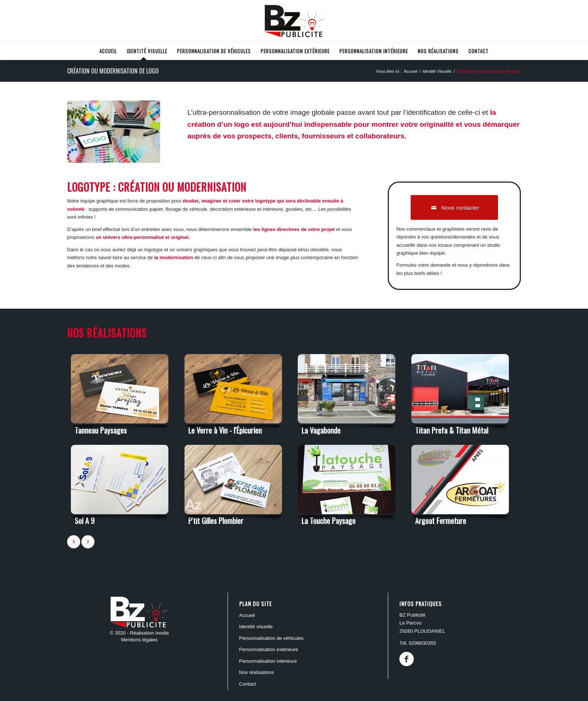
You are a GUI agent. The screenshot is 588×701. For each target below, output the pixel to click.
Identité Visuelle (256, 627)
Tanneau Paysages (101, 430)
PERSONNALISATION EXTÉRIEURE (269, 649)
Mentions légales (139, 640)
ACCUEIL (247, 615)
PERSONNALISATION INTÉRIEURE (268, 661)
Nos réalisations (257, 672)
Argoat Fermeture (441, 521)
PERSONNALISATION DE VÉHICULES (271, 638)
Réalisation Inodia (149, 633)
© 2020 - (120, 633)
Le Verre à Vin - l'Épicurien (225, 430)
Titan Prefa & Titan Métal (452, 430)
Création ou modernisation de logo (113, 71)
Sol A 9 (85, 521)
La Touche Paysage (328, 521)
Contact (248, 684)
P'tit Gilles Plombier (216, 521)
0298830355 (422, 643)
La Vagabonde (321, 430)
